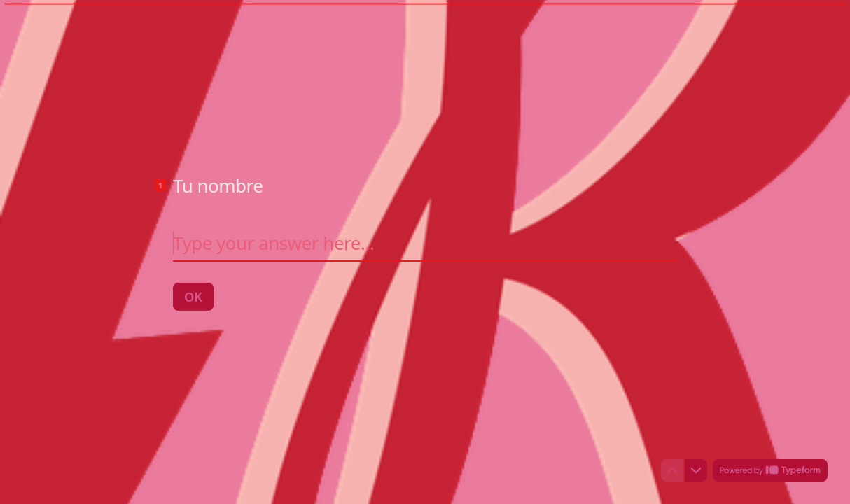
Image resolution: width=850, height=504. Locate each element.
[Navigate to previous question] (672, 470)
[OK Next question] (193, 296)
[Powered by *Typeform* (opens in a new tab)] (770, 470)
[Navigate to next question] (696, 470)
